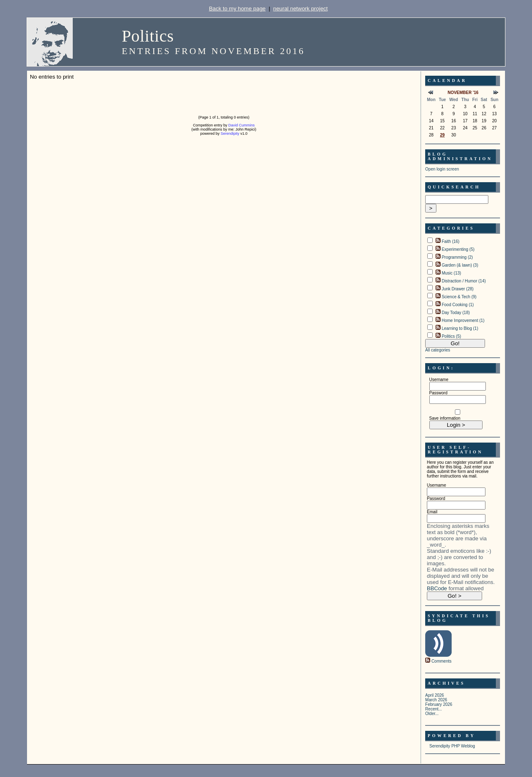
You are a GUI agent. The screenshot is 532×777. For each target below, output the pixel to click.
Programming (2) (457, 257)
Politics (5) (452, 336)
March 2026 (436, 700)
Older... (432, 714)
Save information (445, 418)
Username (439, 380)
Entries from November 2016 (213, 51)
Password (438, 393)
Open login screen (442, 169)
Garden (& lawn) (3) (460, 265)
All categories (438, 350)
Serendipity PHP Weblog (452, 746)
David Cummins (241, 125)
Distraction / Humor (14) (464, 281)
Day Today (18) (456, 313)
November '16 (463, 93)
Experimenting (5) (458, 249)
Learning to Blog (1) (460, 328)
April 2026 (435, 695)
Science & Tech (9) (459, 297)
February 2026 (439, 704)
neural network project (300, 9)
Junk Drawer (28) (458, 289)
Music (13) (452, 273)
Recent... (433, 709)
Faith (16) (451, 241)
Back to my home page (237, 9)
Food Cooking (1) (458, 305)
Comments (441, 661)
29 (442, 135)
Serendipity (230, 134)
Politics (148, 36)
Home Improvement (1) (463, 320)
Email (432, 512)
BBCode (437, 588)
